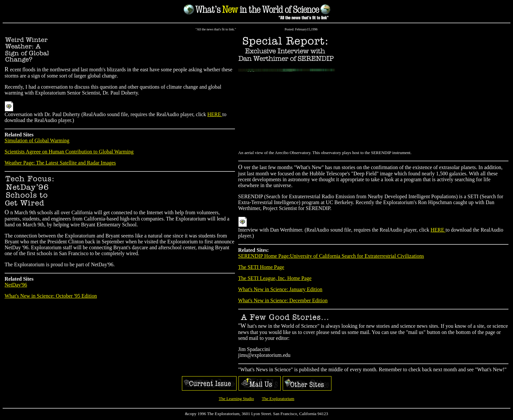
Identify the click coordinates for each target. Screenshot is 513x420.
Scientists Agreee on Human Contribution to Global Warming (69, 153)
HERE (215, 115)
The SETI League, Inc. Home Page (275, 279)
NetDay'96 (16, 286)
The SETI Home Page (261, 268)
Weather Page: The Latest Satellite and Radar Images (60, 164)
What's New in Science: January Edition (280, 290)
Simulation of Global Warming (37, 141)
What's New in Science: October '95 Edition (51, 297)
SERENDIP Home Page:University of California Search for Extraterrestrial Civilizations (331, 257)
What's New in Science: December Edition (283, 301)
